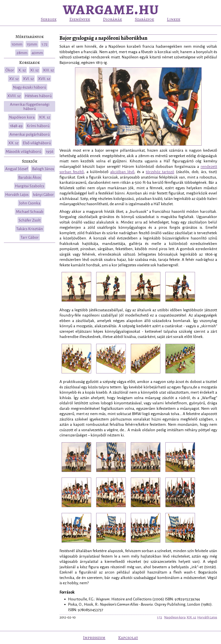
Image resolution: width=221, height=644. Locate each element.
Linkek (174, 19)
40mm (37, 53)
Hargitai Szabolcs (30, 186)
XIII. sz (48, 70)
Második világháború (24, 151)
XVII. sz (44, 79)
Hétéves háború (38, 96)
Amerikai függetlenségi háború (30, 106)
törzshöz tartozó (160, 172)
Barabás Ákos (30, 177)
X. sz (22, 70)
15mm (32, 44)
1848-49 (16, 126)
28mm (22, 53)
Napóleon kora (22, 117)
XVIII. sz (14, 96)
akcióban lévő (122, 172)
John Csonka (30, 203)
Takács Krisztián (30, 229)
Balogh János (43, 169)
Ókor (10, 70)
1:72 (45, 44)
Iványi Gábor (43, 194)
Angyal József (17, 169)
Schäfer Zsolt (30, 220)
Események (80, 19)
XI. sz (34, 70)
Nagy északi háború (30, 87)
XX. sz (13, 143)
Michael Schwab (30, 212)
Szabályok (145, 19)
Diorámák (113, 19)
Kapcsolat (128, 638)
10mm (17, 44)
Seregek (49, 19)
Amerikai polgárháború (30, 134)
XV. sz (14, 79)
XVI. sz (28, 79)
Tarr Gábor (30, 237)
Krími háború (38, 126)
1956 (50, 151)
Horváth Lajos (17, 194)
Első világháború (37, 143)
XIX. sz (45, 117)
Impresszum (94, 638)
